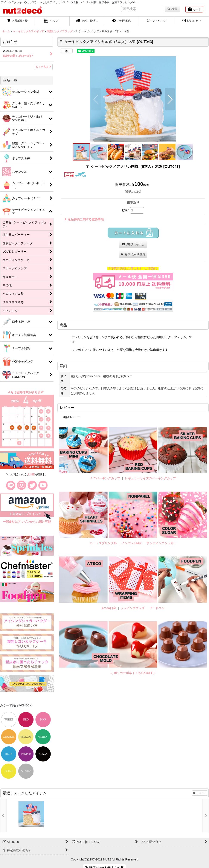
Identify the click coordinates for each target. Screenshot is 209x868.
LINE (31, 474)
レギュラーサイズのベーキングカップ (150, 478)
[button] (87, 21)
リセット (200, 793)
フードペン (157, 608)
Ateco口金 (109, 608)
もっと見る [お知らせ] (43, 67)
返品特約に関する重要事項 (84, 219)
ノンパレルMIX (132, 543)
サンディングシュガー (161, 543)
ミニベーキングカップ (105, 478)
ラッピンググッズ (133, 608)
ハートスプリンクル (103, 543)
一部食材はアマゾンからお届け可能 (27, 522)
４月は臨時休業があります (26, 392)
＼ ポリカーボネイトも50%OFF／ (133, 673)
